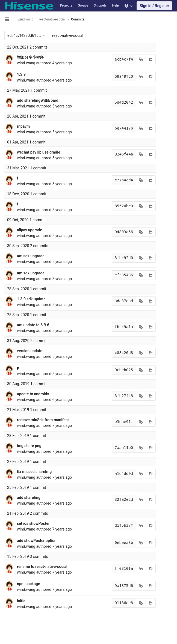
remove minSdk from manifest (43, 420)
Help (115, 5)
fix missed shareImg (34, 472)
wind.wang (26, 19)
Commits (78, 19)
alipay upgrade (29, 230)
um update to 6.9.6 (33, 325)
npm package (28, 584)
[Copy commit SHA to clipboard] (141, 59)
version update (30, 351)
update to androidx (33, 394)
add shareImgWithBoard (38, 100)
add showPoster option (37, 541)
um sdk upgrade (31, 256)
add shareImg (29, 498)
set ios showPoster (33, 523)
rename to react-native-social (42, 567)
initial (22, 601)
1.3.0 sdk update (31, 299)
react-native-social (68, 35)
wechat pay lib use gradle (39, 152)
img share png (29, 446)
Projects (66, 5)
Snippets (100, 5)
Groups (83, 5)
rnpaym (23, 126)
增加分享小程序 (30, 57)
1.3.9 (21, 74)
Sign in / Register (154, 6)
